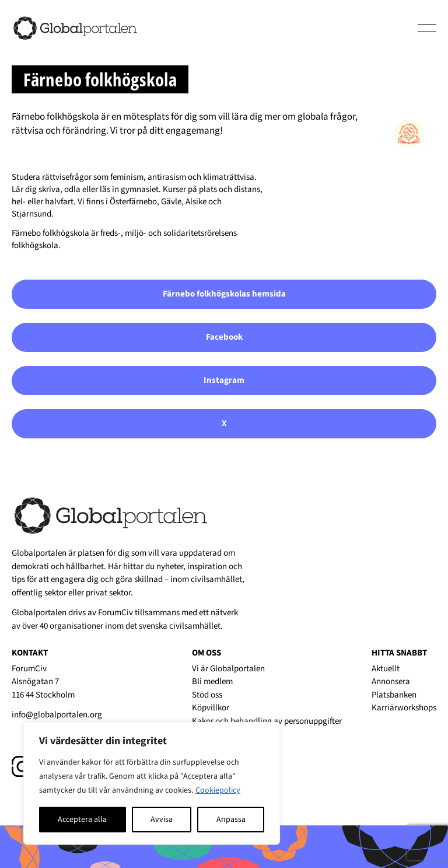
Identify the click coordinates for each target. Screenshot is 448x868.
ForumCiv (116, 613)
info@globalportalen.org (57, 715)
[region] (152, 783)
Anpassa (231, 820)
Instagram (224, 380)
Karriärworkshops (404, 708)
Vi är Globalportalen (228, 669)
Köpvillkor (211, 708)
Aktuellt (386, 669)
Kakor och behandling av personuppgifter (267, 721)
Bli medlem (212, 681)
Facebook (224, 337)
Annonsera (391, 681)
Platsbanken (394, 695)
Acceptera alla (82, 820)
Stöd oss (207, 695)
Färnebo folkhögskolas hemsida (224, 294)
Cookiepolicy (218, 790)
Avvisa (162, 820)
